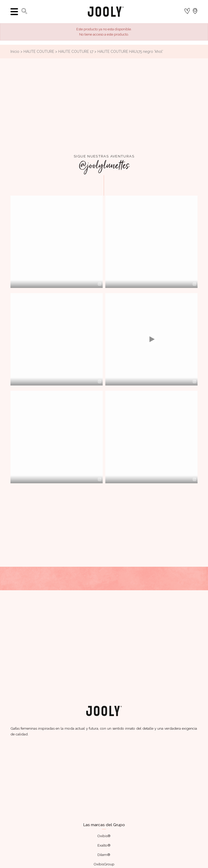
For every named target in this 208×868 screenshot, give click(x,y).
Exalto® (104, 845)
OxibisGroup (104, 864)
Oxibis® (104, 836)
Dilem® (104, 855)
